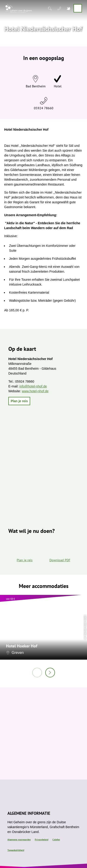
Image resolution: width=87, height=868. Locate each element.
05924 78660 (44, 108)
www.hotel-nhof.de (35, 391)
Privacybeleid (42, 840)
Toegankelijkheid (16, 850)
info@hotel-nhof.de (33, 386)
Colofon (56, 840)
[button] (19, 401)
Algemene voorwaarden (19, 840)
